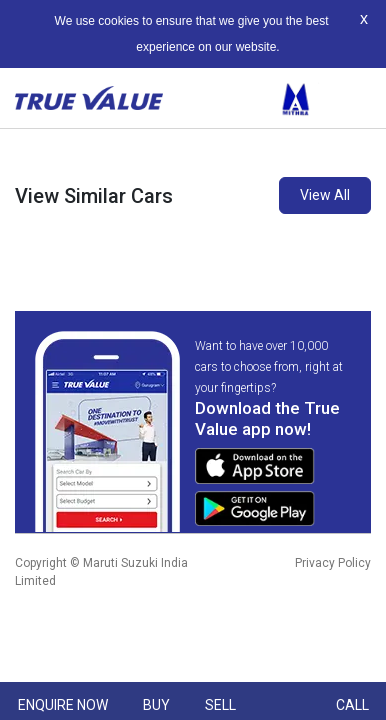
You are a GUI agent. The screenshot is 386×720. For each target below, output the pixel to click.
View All (325, 195)
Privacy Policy (333, 563)
